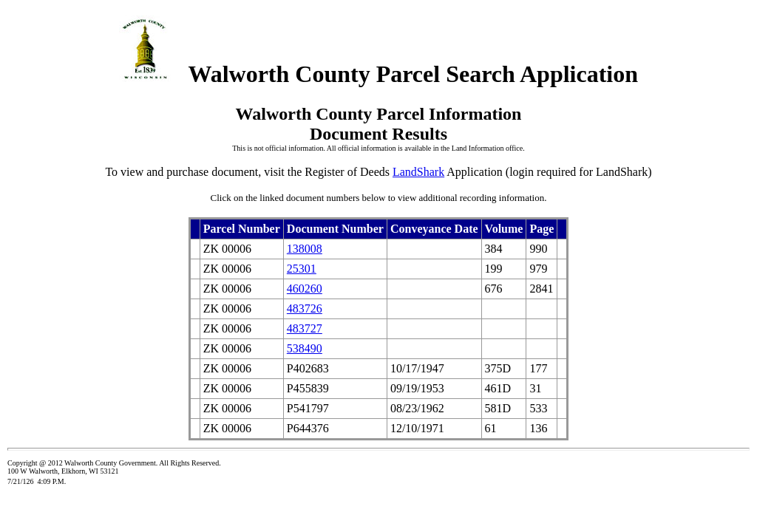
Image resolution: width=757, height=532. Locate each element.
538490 (305, 348)
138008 (305, 249)
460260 (305, 289)
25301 (302, 269)
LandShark (418, 172)
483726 (305, 308)
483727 (305, 328)
